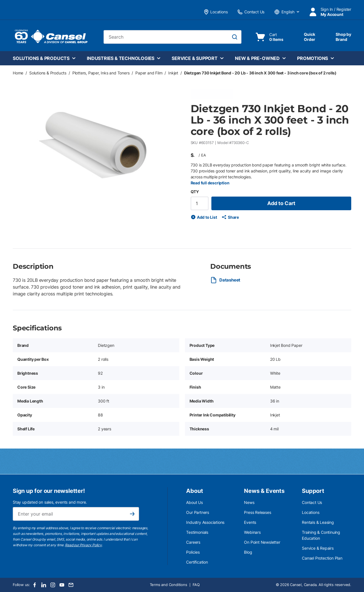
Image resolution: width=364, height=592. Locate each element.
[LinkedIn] (44, 585)
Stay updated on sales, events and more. (50, 502)
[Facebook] (35, 585)
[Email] (71, 585)
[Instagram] (53, 585)
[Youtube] (62, 585)
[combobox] (172, 37)
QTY (195, 192)
